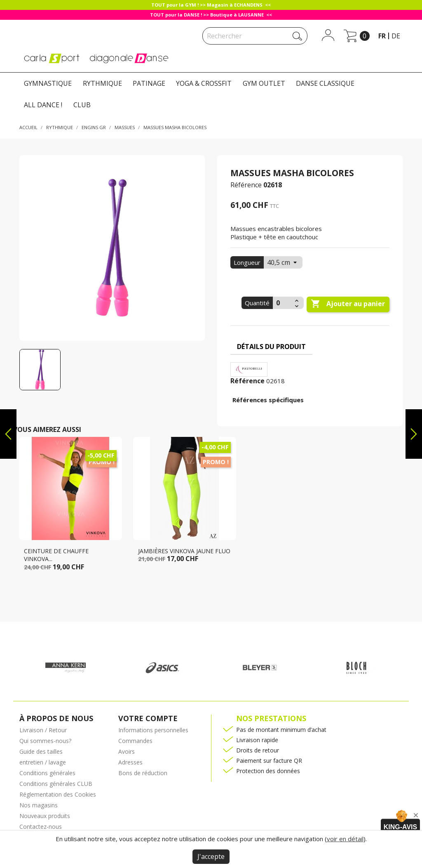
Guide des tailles (41, 751)
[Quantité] (283, 303)
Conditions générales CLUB (56, 784)
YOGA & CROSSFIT (204, 83)
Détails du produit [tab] (271, 347)
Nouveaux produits (45, 816)
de (396, 36)
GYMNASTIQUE (48, 83)
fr (382, 36)
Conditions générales (47, 773)
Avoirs (127, 751)
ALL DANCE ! (43, 105)
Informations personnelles (153, 730)
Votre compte (148, 718)
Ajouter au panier (348, 304)
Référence (246, 185)
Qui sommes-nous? (45, 741)
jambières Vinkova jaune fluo (184, 551)
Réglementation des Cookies (58, 794)
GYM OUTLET (264, 83)
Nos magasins (39, 805)
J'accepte (211, 856)
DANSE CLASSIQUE (325, 83)
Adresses (130, 762)
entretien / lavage (43, 762)
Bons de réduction (143, 773)
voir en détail (345, 839)
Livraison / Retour (43, 730)
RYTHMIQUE (102, 83)
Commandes (135, 741)
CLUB (82, 105)
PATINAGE (149, 83)
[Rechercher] (255, 36)
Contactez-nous (41, 827)
